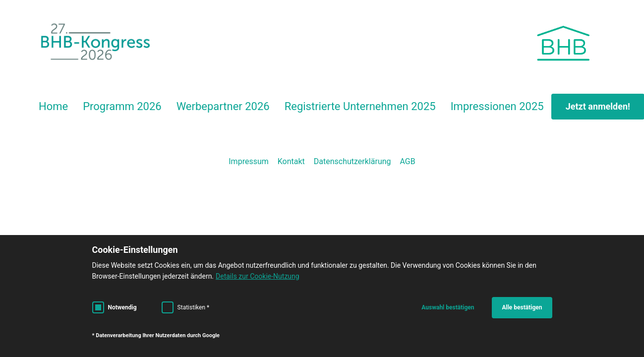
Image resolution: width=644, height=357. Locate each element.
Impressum (249, 161)
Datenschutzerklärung (352, 161)
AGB (408, 161)
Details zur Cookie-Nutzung (258, 276)
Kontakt (291, 161)
